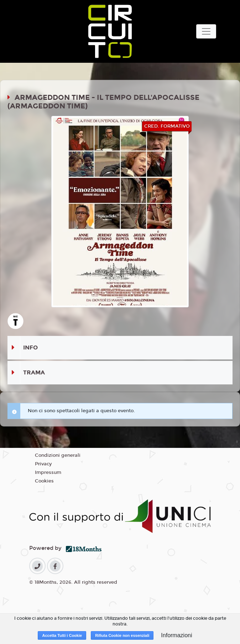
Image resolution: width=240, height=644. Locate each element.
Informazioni (176, 635)
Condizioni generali (58, 455)
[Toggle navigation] (206, 31)
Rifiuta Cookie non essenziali (122, 635)
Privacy (43, 464)
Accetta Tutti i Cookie (62, 635)
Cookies (44, 481)
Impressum (48, 472)
